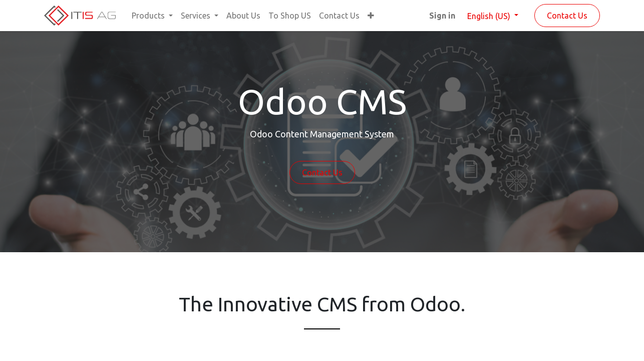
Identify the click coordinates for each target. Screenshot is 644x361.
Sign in (442, 16)
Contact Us (567, 16)
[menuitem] (243, 16)
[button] (371, 16)
